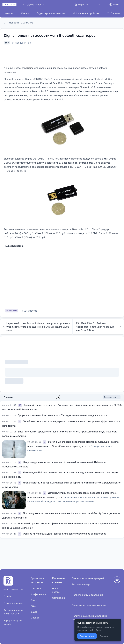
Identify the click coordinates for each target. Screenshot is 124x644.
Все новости (112, 397)
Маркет (35, 618)
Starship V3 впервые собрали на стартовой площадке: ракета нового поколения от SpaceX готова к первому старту (73, 446)
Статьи (25, 13)
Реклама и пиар (81, 584)
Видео (34, 612)
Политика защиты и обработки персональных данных (89, 618)
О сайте (8, 596)
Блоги (34, 600)
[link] (20, 405)
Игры (33, 606)
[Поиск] (99, 5)
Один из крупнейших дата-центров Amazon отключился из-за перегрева (65, 534)
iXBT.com (36, 588)
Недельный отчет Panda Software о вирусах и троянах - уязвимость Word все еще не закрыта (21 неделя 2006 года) (36, 327)
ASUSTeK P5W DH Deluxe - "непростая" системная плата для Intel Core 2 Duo (99, 327)
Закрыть (104, 636)
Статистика (59, 598)
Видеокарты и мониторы (51, 13)
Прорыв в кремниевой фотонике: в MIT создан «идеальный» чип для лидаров (62, 415)
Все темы (114, 13)
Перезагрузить (87, 636)
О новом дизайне (13, 603)
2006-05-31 (28, 23)
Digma (30, 68)
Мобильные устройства (86, 13)
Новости (8, 13)
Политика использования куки (89, 605)
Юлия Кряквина (14, 246)
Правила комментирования (87, 595)
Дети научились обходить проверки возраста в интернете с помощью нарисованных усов (74, 497)
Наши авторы (56, 590)
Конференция (38, 594)
